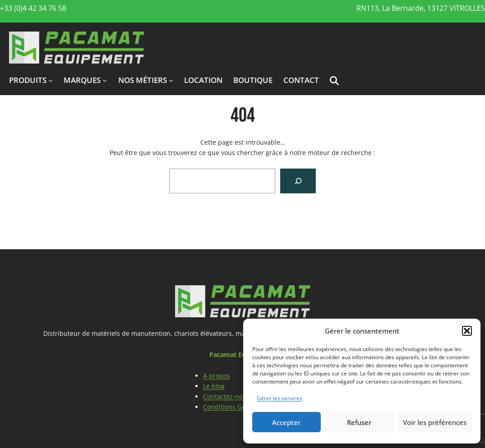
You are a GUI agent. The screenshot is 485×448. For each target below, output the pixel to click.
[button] (467, 331)
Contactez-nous (226, 396)
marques (82, 80)
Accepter (286, 422)
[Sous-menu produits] (51, 80)
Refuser (359, 422)
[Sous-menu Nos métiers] (171, 80)
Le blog (214, 386)
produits (28, 80)
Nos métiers (143, 80)
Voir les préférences (435, 422)
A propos (217, 376)
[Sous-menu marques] (105, 80)
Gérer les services (279, 398)
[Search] (298, 181)
